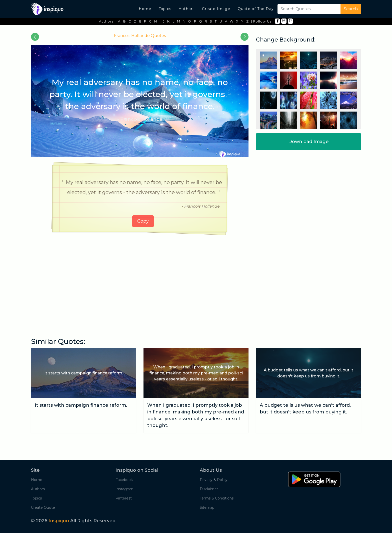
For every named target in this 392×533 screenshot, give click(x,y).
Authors (187, 9)
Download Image (308, 142)
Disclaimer (209, 489)
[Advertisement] (140, 275)
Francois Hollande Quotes (140, 36)
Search (351, 9)
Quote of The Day (256, 9)
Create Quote (43, 507)
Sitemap (207, 507)
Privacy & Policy (214, 480)
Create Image (216, 9)
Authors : (107, 21)
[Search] (308, 9)
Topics (165, 9)
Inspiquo (59, 521)
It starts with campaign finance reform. (81, 405)
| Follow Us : (262, 21)
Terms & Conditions (217, 498)
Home (145, 9)
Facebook (124, 480)
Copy (143, 221)
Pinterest (124, 498)
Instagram (124, 489)
